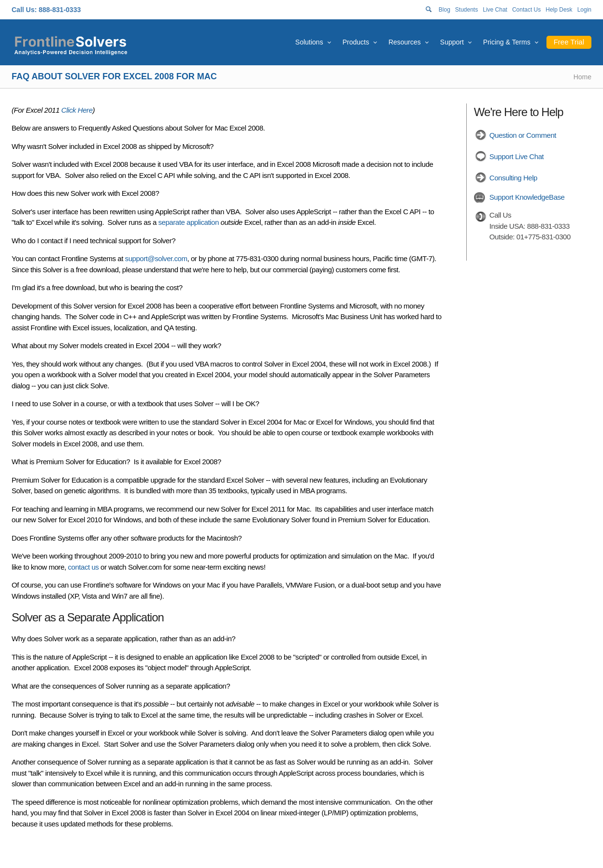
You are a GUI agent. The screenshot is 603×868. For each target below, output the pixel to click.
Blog (445, 10)
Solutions (309, 42)
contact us (84, 567)
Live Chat (495, 10)
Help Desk (559, 10)
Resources (405, 42)
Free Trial (569, 42)
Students (467, 10)
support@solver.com (156, 258)
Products (356, 42)
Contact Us (526, 10)
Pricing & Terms (507, 42)
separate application (189, 222)
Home (582, 77)
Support (452, 42)
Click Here (77, 110)
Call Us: (24, 10)
